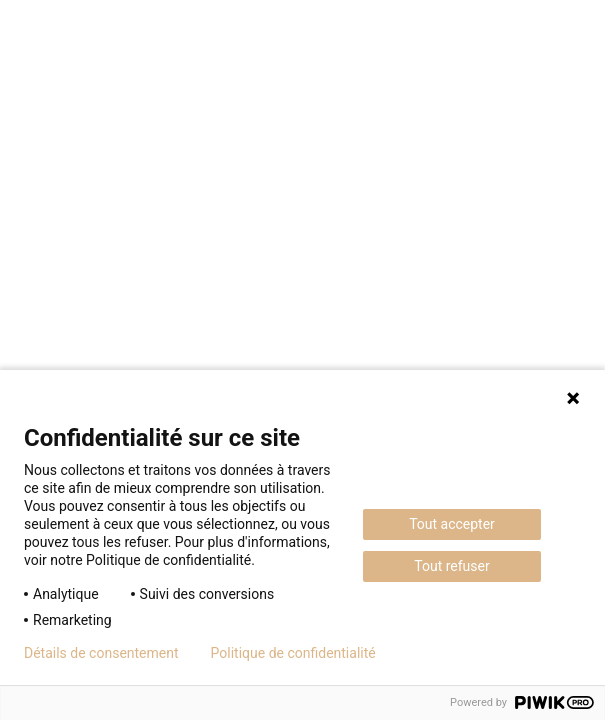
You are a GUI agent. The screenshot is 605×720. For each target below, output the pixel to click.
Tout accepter (452, 524)
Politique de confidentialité (293, 653)
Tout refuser (451, 566)
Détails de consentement (101, 653)
